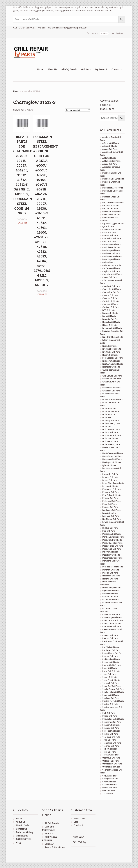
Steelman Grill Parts (111, 698)
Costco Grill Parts (110, 304)
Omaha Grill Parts (110, 594)
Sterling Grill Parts (110, 704)
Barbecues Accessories (113, 188)
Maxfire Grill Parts (110, 552)
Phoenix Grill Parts (110, 635)
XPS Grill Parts (108, 794)
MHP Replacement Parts (113, 567)
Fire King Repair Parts (112, 349)
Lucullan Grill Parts (110, 528)
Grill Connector (109, 415)
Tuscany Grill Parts (110, 755)
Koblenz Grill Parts (110, 507)
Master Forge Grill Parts (113, 546)
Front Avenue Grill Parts (113, 364)
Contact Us (117, 69)
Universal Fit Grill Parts (112, 764)
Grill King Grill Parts (111, 421)
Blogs (19, 842)
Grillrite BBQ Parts (110, 441)
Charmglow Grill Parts (112, 292)
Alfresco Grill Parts (111, 143)
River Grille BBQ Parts (112, 665)
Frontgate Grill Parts (111, 367)
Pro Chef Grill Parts (111, 647)
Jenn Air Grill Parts (110, 486)
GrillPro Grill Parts (110, 438)
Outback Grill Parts (111, 600)
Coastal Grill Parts (110, 295)
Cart (76, 822)
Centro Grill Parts (110, 277)
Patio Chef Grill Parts (111, 615)
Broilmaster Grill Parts (112, 256)
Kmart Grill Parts (109, 504)
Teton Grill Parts (109, 740)
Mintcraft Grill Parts (111, 570)
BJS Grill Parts (108, 226)
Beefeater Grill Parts (111, 215)
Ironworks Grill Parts (111, 474)
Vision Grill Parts (110, 785)
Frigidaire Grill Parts (111, 361)
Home (40, 69)
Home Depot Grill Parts (112, 456)
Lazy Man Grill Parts (111, 516)
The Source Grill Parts (112, 743)
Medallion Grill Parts (111, 555)
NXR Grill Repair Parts (112, 588)
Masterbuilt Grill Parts (112, 549)
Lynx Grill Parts (109, 531)
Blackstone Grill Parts (112, 230)
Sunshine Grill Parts (111, 728)
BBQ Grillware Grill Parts (113, 203)
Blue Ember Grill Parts (112, 239)
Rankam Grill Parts (110, 656)
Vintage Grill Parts (110, 779)
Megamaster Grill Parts (112, 558)
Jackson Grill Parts (110, 477)
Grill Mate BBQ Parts (111, 423)
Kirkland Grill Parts (110, 498)
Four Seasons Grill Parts (113, 358)
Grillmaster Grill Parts (112, 436)
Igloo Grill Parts (109, 465)
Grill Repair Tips (24, 839)
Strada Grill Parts (110, 716)
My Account (101, 69)
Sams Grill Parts (109, 674)
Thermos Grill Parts (111, 746)
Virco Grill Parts (109, 782)
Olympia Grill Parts (111, 591)
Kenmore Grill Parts (111, 492)
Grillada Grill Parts (110, 432)
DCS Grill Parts (109, 310)
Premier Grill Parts (110, 638)
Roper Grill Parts (110, 668)
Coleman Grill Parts (111, 298)
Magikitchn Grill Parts (111, 534)
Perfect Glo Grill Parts (112, 624)
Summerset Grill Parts (112, 722)
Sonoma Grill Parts (111, 695)
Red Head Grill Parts (111, 659)
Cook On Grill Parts (111, 301)
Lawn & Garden (109, 513)
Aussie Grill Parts (110, 164)
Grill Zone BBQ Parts (111, 429)
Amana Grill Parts (110, 149)
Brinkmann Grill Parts (111, 244)
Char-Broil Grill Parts (111, 286)
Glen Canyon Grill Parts (112, 376)
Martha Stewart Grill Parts (113, 537)
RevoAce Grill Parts (111, 662)
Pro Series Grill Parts (111, 650)
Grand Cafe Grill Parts (112, 379)
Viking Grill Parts (109, 776)
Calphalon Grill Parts (111, 271)
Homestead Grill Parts (112, 459)
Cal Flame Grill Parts (111, 268)
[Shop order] (78, 110)
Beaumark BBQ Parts (111, 212)
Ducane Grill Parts (110, 313)
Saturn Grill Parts (110, 677)
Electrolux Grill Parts (111, 322)
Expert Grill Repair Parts (113, 337)
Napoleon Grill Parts (111, 576)
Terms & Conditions (55, 847)
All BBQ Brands (69, 69)
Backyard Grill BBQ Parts (113, 179)
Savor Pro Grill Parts (111, 680)
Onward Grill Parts (110, 597)
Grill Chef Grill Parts (111, 412)
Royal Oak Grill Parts (111, 671)
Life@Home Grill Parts (112, 519)
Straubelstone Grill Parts (113, 719)
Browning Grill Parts (111, 259)
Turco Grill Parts (109, 752)
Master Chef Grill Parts (112, 540)
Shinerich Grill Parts (111, 683)
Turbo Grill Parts (110, 749)
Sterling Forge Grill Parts (113, 701)
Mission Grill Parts (110, 573)
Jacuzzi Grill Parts (110, 480)
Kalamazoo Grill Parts (112, 489)
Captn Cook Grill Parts (112, 274)
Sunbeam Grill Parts (111, 725)
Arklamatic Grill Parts (111, 161)
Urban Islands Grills (111, 767)
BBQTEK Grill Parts (110, 209)
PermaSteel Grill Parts (112, 626)
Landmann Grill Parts (111, 510)
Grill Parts (86, 69)
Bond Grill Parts (109, 242)
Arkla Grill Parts (109, 158)
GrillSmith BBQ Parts (111, 445)
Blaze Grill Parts (109, 233)
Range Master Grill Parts (113, 653)
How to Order (23, 825)
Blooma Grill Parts (110, 235)
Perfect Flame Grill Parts (113, 621)
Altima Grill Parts (110, 146)
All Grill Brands (52, 823)
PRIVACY (49, 834)
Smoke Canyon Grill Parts (113, 689)
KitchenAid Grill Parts (111, 501)
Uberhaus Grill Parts (111, 758)
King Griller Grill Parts (112, 495)
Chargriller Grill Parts (111, 289)
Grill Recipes (22, 836)
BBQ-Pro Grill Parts (111, 206)
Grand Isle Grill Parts (111, 391)
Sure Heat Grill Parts (111, 731)
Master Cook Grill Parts (112, 543)
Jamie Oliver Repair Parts (113, 483)
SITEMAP (49, 844)
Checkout (119, 33)
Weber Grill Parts (110, 788)
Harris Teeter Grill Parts (113, 453)
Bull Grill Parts (108, 262)
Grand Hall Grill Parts (111, 388)
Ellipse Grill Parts (110, 325)
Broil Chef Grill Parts (111, 247)
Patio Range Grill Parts (112, 617)
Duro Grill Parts (109, 316)
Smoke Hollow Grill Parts (113, 692)
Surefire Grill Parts (110, 734)
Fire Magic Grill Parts (111, 352)
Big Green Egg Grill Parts (113, 224)
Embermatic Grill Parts (112, 328)
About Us (52, 69)
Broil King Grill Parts (111, 250)
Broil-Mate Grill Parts (111, 253)
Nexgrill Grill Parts (110, 579)
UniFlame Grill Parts (111, 761)
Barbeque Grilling (24, 832)
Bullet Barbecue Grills (112, 265)
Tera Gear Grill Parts (111, 737)
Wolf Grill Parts (109, 791)
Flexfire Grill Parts (110, 355)
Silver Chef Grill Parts (111, 686)
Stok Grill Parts (109, 713)
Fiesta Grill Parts (109, 346)
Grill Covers (107, 418)
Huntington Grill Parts (112, 462)
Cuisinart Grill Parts (111, 307)
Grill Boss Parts (109, 409)
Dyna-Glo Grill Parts (111, 319)
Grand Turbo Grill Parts (112, 400)
